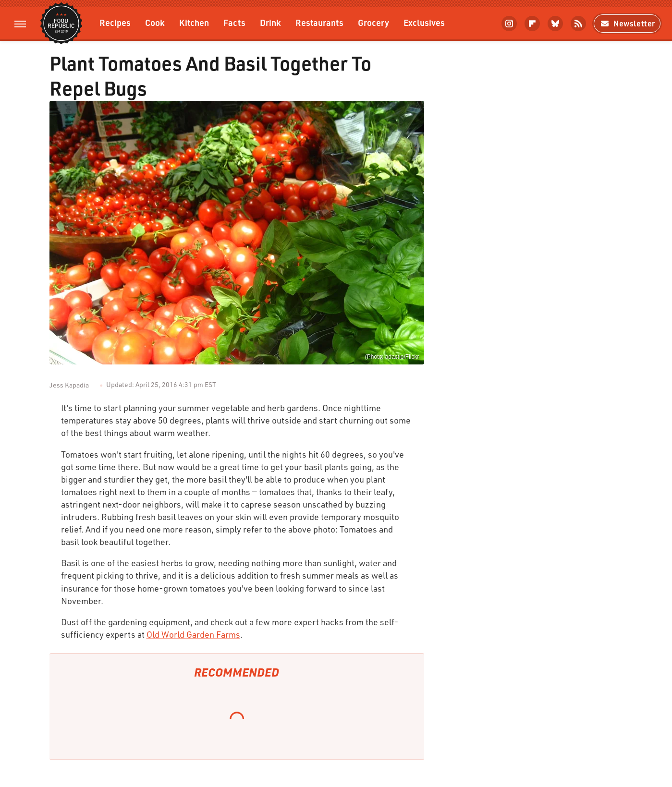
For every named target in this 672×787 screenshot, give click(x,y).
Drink (270, 22)
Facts (234, 22)
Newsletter (627, 23)
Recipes (115, 22)
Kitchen (194, 22)
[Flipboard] (532, 24)
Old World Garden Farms (193, 634)
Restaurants (319, 22)
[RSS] (578, 24)
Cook (155, 22)
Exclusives (424, 22)
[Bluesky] (555, 24)
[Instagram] (509, 24)
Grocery (373, 22)
